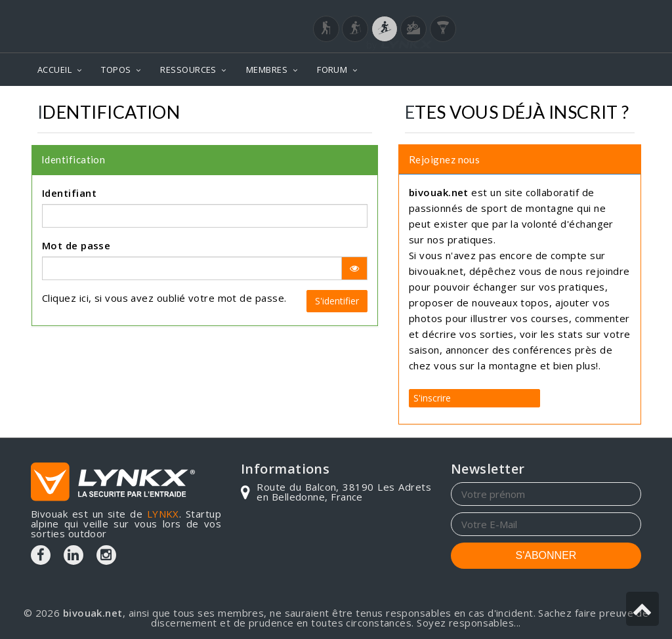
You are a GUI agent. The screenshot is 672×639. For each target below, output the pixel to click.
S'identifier (337, 301)
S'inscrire (432, 398)
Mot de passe (76, 245)
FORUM (332, 70)
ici (84, 298)
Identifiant (69, 193)
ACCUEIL (54, 70)
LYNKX (163, 514)
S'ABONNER (546, 555)
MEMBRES (267, 70)
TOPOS (116, 70)
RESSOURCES (188, 70)
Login (576, 12)
